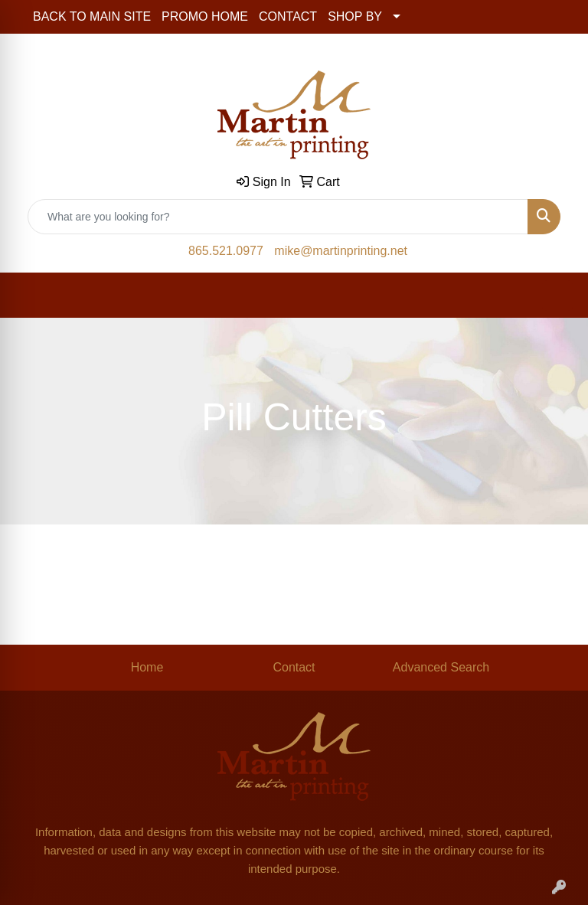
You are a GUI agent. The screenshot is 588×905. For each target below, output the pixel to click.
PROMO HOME (205, 16)
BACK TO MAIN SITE (92, 16)
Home (147, 667)
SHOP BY (355, 16)
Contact (294, 667)
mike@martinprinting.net (341, 251)
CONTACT (288, 16)
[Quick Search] (278, 217)
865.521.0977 (226, 251)
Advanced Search (441, 667)
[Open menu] (557, 296)
